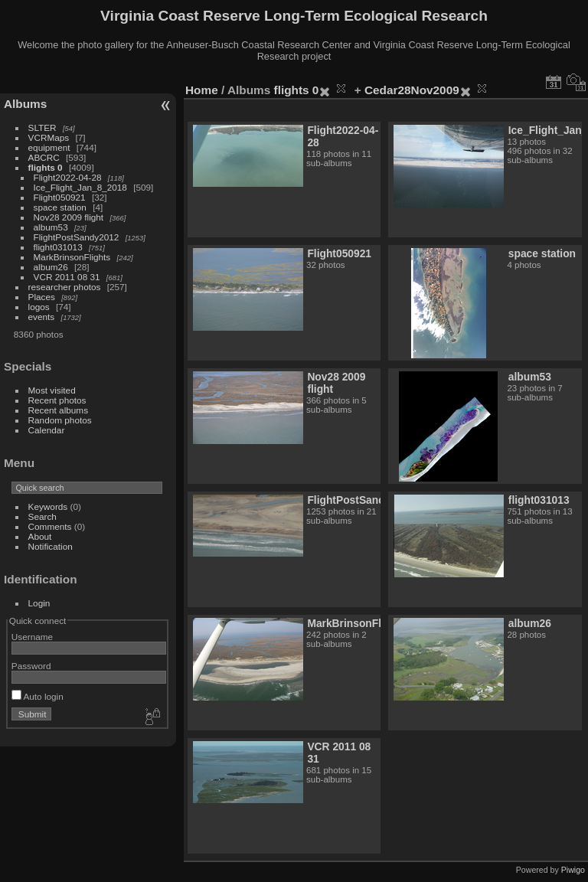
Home (202, 90)
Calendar (47, 430)
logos (39, 307)
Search (42, 516)
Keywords (48, 506)
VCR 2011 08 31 (67, 277)
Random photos (60, 420)
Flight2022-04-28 (68, 177)
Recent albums (58, 410)
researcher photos (65, 287)
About (40, 536)
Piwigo (573, 870)
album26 (51, 267)
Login (39, 603)
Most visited (52, 390)
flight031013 (58, 247)
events (42, 317)
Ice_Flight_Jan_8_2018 (80, 187)
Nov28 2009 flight (69, 217)
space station (60, 207)
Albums (25, 104)
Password (31, 666)
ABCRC (44, 157)
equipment (49, 147)
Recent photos (57, 400)
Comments (50, 526)
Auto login (38, 696)
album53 (51, 227)
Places (42, 297)
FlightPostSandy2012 (77, 237)
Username (32, 637)
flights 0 (46, 167)
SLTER (42, 127)
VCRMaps (49, 137)
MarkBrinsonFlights (72, 257)
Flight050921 (60, 197)
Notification (51, 546)
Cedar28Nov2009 (412, 90)
